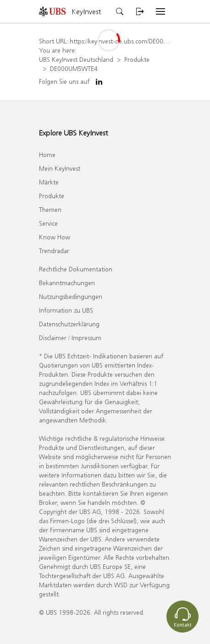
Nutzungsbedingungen (71, 296)
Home (47, 154)
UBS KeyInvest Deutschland (76, 59)
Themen (50, 209)
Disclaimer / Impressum (70, 338)
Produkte (137, 59)
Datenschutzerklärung (69, 324)
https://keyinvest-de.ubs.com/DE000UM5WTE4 (133, 41)
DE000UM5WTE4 (74, 68)
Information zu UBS (66, 310)
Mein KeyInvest (60, 168)
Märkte (49, 182)
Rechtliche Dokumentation (76, 269)
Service (48, 223)
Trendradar (54, 251)
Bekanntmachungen (67, 283)
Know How (55, 237)
